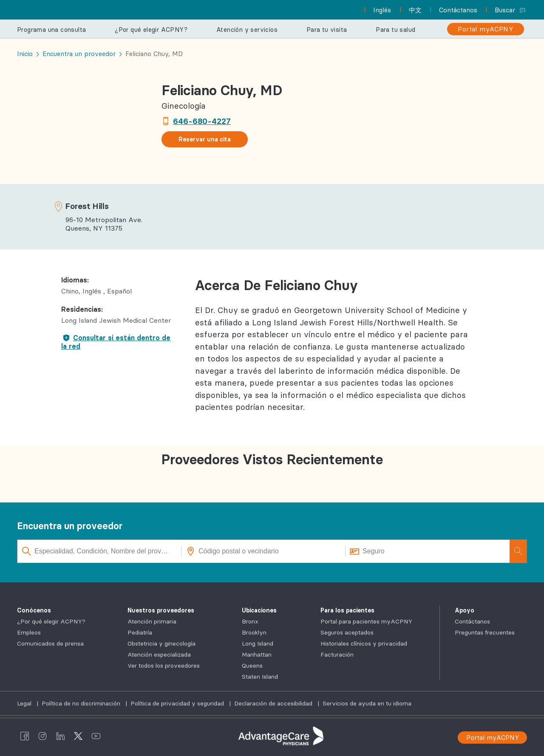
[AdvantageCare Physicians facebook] (25, 736)
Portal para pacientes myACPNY (366, 621)
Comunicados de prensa (50, 643)
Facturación (337, 654)
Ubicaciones (259, 610)
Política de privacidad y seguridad (178, 703)
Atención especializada (159, 654)
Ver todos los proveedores (164, 666)
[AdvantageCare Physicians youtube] (96, 736)
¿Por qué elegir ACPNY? (51, 621)
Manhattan (257, 654)
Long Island (258, 643)
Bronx (250, 621)
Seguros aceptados (347, 632)
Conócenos (34, 610)
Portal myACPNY (493, 738)
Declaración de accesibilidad (274, 703)
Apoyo (465, 610)
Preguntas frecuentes (485, 632)
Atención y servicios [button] (247, 30)
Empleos (29, 632)
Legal (25, 703)
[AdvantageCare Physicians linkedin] (60, 736)
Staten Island (260, 677)
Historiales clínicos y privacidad (364, 643)
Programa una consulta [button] (51, 30)
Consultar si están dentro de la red (116, 342)
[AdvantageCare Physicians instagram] (42, 736)
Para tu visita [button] (327, 30)
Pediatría (140, 632)
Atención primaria (152, 621)
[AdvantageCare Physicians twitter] (78, 736)
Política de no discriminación (82, 703)
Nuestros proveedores (161, 610)
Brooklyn (254, 632)
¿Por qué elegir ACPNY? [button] (151, 30)
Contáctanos (472, 621)
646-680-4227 (202, 121)
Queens (252, 666)
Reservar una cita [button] (205, 139)
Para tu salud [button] (395, 30)
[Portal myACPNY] (486, 29)
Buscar (505, 10)
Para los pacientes (347, 610)
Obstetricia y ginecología (161, 643)
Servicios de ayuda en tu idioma (367, 703)
